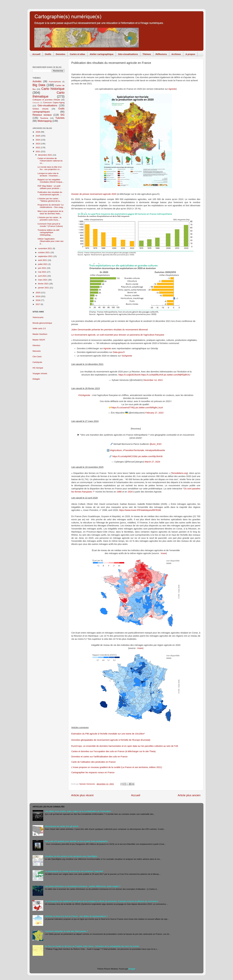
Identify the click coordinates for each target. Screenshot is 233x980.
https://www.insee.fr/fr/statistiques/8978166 (140, 510)
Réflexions (161, 54)
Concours (36, 103)
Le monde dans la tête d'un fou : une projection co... (50, 168)
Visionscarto (38, 317)
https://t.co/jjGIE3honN (130, 375)
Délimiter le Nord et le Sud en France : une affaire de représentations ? (76, 916)
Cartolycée (37, 362)
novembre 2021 (45, 248)
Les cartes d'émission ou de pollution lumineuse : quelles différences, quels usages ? (82, 886)
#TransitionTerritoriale (133, 450)
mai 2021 (42, 272)
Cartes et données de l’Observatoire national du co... (50, 161)
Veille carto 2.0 (39, 328)
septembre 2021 (46, 256)
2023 (38, 144)
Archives (176, 54)
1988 (119, 492)
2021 (38, 152)
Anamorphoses (55, 82)
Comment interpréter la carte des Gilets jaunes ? (66, 931)
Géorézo (36, 345)
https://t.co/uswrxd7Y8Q (123, 408)
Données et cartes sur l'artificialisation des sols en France (99, 757)
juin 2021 (42, 268)
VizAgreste (127, 356)
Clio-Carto (37, 357)
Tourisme (44, 118)
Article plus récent (82, 795)
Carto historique (53, 89)
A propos (190, 54)
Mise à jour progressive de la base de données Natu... (50, 212)
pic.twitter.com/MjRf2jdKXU (177, 375)
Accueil (36, 54)
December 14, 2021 (153, 380)
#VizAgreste (84, 395)
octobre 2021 (44, 252)
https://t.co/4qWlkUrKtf (152, 375)
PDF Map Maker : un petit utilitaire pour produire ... (50, 187)
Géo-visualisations (128, 54)
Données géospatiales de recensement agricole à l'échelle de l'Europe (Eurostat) (111, 740)
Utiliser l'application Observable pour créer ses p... (51, 241)
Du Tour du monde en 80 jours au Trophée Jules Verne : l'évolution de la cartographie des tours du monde (92, 946)
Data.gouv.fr (119, 352)
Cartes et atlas (77, 54)
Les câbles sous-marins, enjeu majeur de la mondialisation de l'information (78, 811)
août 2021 (43, 260)
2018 (38, 300)
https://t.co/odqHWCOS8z (125, 456)
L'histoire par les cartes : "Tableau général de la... (49, 200)
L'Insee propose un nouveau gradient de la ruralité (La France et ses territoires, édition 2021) (117, 767)
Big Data (39, 85)
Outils (48, 54)
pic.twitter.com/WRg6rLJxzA (149, 408)
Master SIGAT (39, 340)
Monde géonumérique (42, 323)
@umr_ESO (156, 444)
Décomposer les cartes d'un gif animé (61, 826)
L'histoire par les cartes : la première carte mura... (49, 219)
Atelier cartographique (102, 54)
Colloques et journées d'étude (46, 100)
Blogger (132, 969)
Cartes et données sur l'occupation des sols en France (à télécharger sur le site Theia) (113, 751)
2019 (38, 296)
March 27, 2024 (152, 462)
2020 (130, 492)
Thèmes (147, 54)
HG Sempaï (38, 368)
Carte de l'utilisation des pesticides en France (93, 762)
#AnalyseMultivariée (155, 450)
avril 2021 (43, 276)
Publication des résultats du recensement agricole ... (50, 193)
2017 (38, 304)
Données (61, 54)
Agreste (172, 89)
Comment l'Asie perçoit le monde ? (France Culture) (50, 225)
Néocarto (37, 351)
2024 (38, 140)
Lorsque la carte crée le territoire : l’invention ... (49, 175)
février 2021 (44, 284)
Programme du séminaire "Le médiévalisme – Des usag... (51, 206)
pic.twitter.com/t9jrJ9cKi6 (150, 456)
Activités (37, 81)
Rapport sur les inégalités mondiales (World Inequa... (51, 181)
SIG (62, 115)
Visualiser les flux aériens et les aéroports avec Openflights (71, 856)
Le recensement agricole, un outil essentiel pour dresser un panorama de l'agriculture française (118, 335)
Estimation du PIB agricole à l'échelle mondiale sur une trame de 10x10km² (108, 734)
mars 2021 (43, 280)
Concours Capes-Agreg (54, 103)
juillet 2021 (43, 264)
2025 (38, 136)
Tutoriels (60, 118)
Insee (163, 553)
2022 (38, 147)
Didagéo (36, 379)
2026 (38, 132)
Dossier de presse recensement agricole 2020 (94, 194)
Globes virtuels (40, 109)
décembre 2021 (45, 155)
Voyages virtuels (40, 373)
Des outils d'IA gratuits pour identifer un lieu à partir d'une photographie (76, 841)
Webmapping (45, 121)
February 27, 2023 (154, 413)
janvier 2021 (44, 288)
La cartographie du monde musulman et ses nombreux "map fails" (74, 871)
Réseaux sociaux (42, 115)
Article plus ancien (189, 795)
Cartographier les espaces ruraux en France (93, 772)
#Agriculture (116, 450)
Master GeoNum (40, 334)
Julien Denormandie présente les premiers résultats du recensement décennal (110, 330)
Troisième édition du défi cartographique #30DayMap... (49, 232)
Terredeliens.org (179, 473)
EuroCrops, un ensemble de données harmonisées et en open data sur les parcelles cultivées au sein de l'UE (125, 746)
